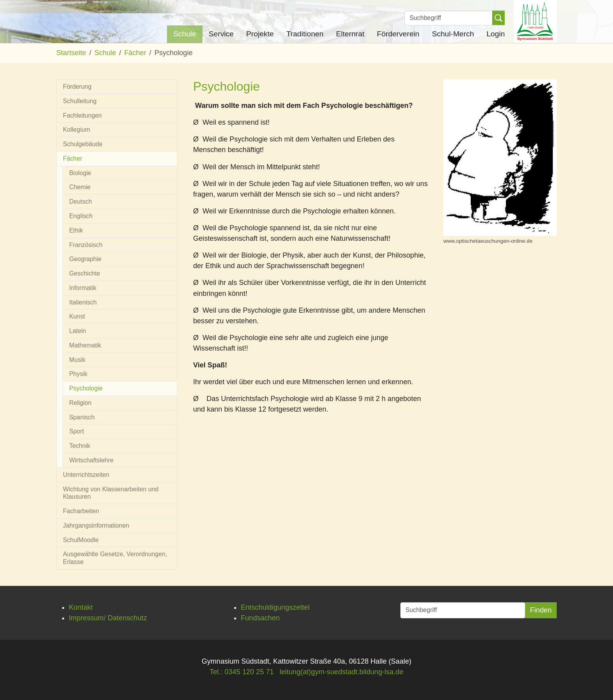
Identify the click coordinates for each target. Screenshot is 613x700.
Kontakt (81, 607)
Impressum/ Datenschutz (108, 618)
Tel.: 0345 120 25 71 (242, 672)
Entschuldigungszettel (275, 607)
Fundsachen (260, 618)
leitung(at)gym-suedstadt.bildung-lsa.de (341, 672)
